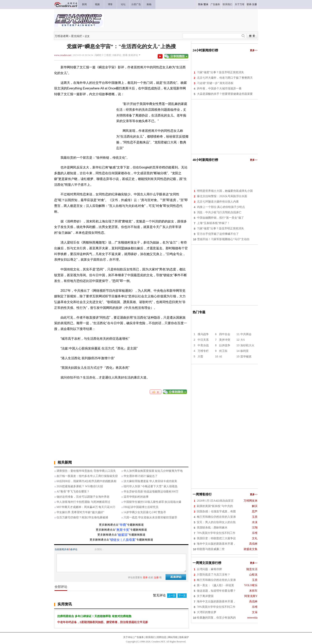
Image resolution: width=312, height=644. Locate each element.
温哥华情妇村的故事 (136, 497)
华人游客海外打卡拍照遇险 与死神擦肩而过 (83, 502)
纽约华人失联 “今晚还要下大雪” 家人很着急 (151, 486)
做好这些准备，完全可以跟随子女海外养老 (83, 497)
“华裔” (123, 525)
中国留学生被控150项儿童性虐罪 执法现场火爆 (153, 502)
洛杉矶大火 (247, 345)
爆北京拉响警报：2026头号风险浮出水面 (222, 196)
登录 (249, 4)
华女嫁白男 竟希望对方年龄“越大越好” (80, 512)
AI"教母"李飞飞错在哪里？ (73, 492)
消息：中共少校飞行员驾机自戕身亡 (219, 212)
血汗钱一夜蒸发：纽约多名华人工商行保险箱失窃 (87, 476)
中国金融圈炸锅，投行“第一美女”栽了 (220, 218)
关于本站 (128, 637)
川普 (200, 357)
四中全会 (225, 334)
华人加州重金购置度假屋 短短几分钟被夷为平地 (153, 471)
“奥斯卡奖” (123, 530)
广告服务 (139, 637)
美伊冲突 (225, 340)
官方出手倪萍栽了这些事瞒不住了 (218, 234)
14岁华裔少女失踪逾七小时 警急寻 (145, 512)
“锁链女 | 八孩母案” (123, 540)
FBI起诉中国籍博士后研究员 (141, 507)
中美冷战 (203, 345)
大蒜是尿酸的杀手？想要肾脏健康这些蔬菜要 (225, 94)
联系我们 (150, 637)
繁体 (206, 4)
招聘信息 (162, 637)
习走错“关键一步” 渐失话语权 (215, 83)
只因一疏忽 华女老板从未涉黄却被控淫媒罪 (150, 517)
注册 (254, 4)
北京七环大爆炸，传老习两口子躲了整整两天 (225, 78)
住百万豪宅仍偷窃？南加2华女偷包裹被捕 (82, 517)
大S (243, 340)
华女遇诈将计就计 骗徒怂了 (141, 476)
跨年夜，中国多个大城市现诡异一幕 (219, 89)
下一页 (182, 596)
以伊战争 (225, 345)
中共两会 (246, 334)
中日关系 (203, 340)
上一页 (172, 596)
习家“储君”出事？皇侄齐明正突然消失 (220, 72)
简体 (200, 4)
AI (221, 357)
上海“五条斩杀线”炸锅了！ (214, 223)
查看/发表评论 (130, 55)
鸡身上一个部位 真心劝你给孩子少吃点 (221, 207)
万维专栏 (203, 351)
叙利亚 (245, 351)
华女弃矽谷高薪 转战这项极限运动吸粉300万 (151, 492)
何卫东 (223, 351)
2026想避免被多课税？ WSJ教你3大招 (80, 486)
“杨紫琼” (123, 535)
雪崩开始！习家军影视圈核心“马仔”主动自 (223, 239)
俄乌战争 (203, 334)
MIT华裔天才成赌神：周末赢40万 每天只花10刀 (86, 507)
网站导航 (173, 637)
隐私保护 (184, 637)
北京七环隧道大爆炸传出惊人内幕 (218, 202)
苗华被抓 (246, 357)
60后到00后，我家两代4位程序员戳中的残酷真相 (86, 481)
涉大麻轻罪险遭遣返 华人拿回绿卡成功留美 (150, 481)
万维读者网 (61, 36)
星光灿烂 (77, 36)
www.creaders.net (63, 55)
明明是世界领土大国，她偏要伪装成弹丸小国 (225, 191)
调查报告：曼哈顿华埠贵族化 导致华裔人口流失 (86, 471)
